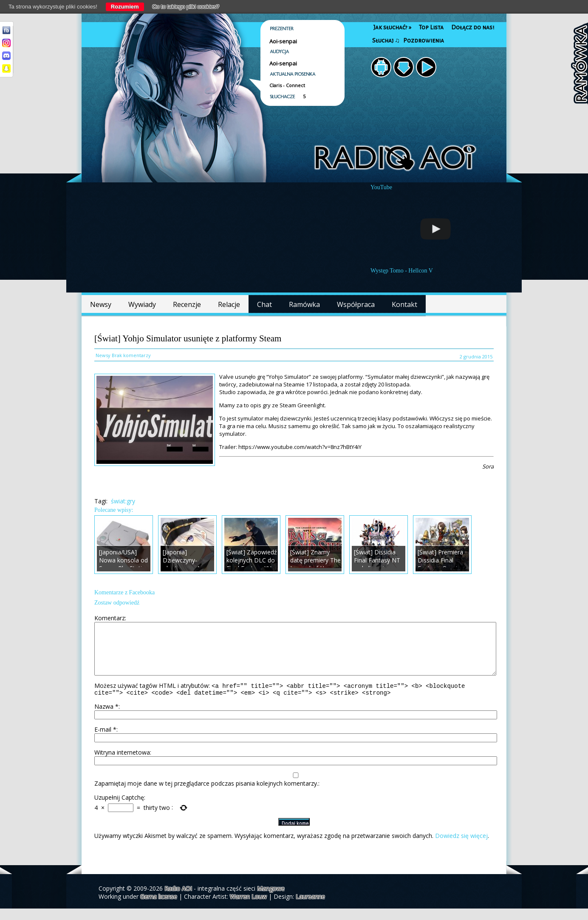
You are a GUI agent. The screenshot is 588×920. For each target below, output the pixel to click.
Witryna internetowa (122, 764)
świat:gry (123, 501)
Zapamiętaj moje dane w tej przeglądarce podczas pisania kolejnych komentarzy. (206, 795)
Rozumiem (125, 7)
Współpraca (356, 304)
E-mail (105, 741)
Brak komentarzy (131, 355)
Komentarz (110, 618)
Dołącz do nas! (473, 27)
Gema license (159, 908)
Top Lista (431, 27)
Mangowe (271, 900)
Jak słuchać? (392, 27)
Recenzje (187, 304)
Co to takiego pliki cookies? (186, 7)
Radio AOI (178, 900)
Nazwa (106, 718)
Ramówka (304, 304)
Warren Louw (248, 908)
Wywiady (142, 304)
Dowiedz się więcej (461, 847)
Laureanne (310, 908)
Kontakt (404, 304)
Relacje (229, 304)
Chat (264, 304)
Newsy (101, 304)
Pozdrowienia (424, 41)
